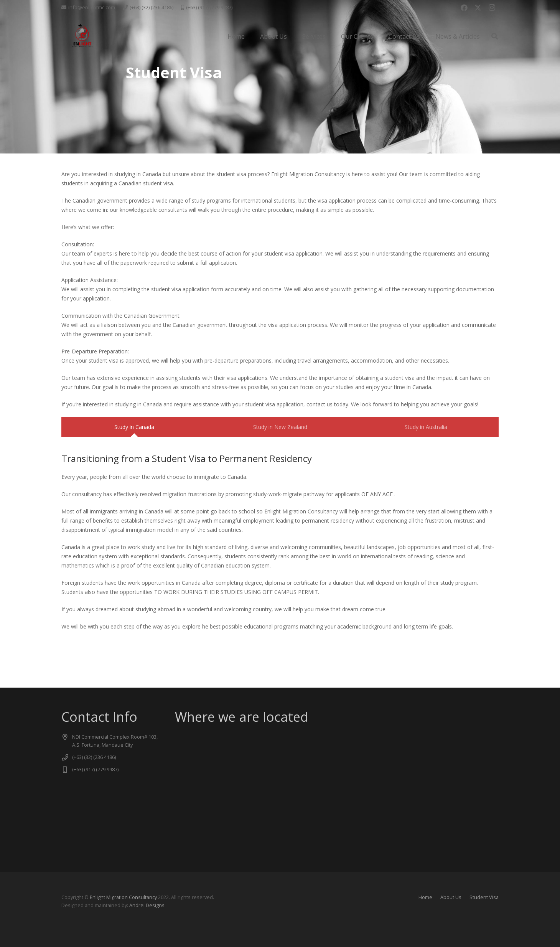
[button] (495, 36)
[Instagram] (492, 8)
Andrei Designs (147, 905)
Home (425, 897)
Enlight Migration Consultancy (123, 897)
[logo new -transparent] (82, 36)
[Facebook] (464, 8)
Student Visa (484, 897)
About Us (451, 897)
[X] (478, 8)
